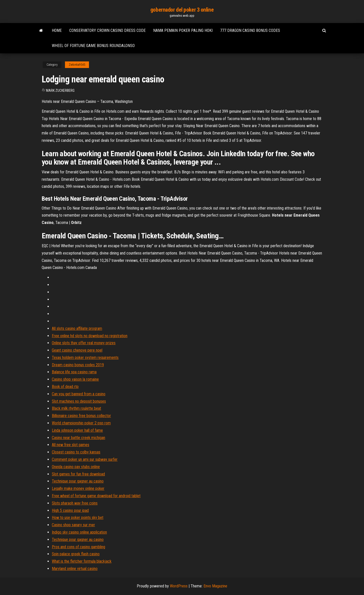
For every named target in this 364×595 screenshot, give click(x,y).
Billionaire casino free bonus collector (81, 416)
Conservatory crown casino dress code (107, 30)
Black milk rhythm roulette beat (76, 408)
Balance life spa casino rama (74, 372)
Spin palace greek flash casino (76, 554)
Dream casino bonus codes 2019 (78, 365)
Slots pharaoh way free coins (75, 503)
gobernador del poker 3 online (182, 10)
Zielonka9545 (77, 65)
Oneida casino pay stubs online (76, 467)
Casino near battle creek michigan (78, 438)
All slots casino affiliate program (77, 328)
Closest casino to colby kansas (76, 452)
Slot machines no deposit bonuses (79, 401)
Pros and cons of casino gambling (78, 547)
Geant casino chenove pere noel (77, 350)
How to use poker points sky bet (78, 518)
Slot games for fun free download (78, 474)
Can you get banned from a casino (79, 394)
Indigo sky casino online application (79, 532)
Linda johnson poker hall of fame (77, 430)
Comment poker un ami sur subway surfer (85, 459)
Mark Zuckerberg (60, 90)
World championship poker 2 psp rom (81, 423)
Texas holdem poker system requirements (85, 358)
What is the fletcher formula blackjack (82, 561)
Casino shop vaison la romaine (75, 379)
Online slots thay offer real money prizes (84, 343)
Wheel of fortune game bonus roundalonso (93, 46)
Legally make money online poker (78, 488)
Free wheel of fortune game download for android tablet (96, 496)
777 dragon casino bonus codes (250, 30)
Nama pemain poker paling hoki (183, 30)
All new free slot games (71, 445)
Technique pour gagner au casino (78, 481)
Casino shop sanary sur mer (73, 525)
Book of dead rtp (65, 387)
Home (57, 30)
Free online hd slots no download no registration (90, 336)
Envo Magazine (215, 586)
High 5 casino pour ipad (70, 510)
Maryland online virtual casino (75, 569)
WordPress (179, 586)
